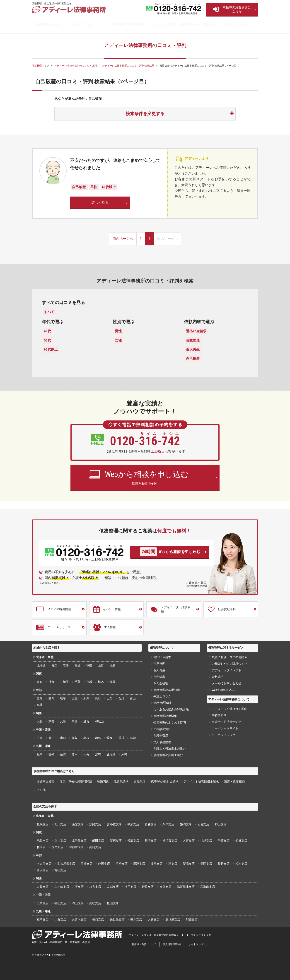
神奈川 (53, 682)
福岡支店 (43, 919)
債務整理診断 (162, 703)
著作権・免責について (144, 944)
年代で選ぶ (53, 322)
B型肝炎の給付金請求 (164, 782)
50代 (47, 340)
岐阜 (63, 698)
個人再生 (193, 349)
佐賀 (63, 754)
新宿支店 (116, 841)
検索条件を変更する (145, 114)
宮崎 (98, 754)
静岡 (51, 698)
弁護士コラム (162, 696)
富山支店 (60, 870)
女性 (118, 340)
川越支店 (206, 841)
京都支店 (113, 887)
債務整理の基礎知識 (128, 25)
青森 (54, 666)
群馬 (112, 682)
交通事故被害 (46, 782)
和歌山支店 (208, 887)
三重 (75, 698)
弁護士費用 (161, 736)
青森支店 (151, 824)
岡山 (51, 738)
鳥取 (75, 738)
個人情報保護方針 (173, 944)
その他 (41, 790)
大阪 (40, 721)
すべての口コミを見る (63, 303)
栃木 (101, 682)
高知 (133, 738)
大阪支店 (43, 887)
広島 (40, 738)
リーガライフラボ (224, 735)
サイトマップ (196, 944)
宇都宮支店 (76, 847)
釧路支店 (95, 824)
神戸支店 (130, 887)
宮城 (77, 666)
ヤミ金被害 (161, 683)
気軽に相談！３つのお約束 (230, 657)
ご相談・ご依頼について (86, 25)
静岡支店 (104, 864)
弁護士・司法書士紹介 (227, 722)
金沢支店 (43, 870)
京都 (51, 721)
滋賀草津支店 (186, 887)
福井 (40, 705)
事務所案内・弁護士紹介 (199, 25)
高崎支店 (95, 847)
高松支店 (95, 903)
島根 (86, 738)
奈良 (75, 721)
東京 (40, 682)
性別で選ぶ (124, 322)
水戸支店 (57, 847)
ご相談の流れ (162, 729)
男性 (94, 187)
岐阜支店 (157, 864)
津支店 (173, 864)
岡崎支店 (87, 864)
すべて (49, 312)
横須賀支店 (170, 841)
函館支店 (78, 824)
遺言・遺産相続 (234, 782)
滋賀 (86, 721)
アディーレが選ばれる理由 (230, 709)
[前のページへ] (123, 239)
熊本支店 (136, 919)
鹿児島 (111, 754)
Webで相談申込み (223, 690)
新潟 (86, 698)
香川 (121, 738)
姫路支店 (148, 887)
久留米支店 (79, 919)
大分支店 (154, 919)
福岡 (40, 754)
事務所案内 (219, 715)
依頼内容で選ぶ (199, 322)
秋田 (89, 666)
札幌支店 (43, 824)
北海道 (41, 666)
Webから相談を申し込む (170, 552)
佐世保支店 (117, 919)
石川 (121, 698)
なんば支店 (62, 887)
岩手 (66, 666)
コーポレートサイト (225, 728)
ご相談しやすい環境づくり (230, 664)
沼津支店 (139, 864)
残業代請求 (121, 782)
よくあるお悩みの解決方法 (171, 709)
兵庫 (63, 721)
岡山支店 (78, 903)
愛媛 (109, 738)
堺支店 (79, 887)
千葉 (77, 682)
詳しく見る (100, 202)
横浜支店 (133, 841)
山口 (63, 738)
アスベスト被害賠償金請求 (201, 782)
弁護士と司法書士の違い (170, 749)
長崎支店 (98, 919)
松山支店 (113, 903)
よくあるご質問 (163, 25)
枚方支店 (95, 887)
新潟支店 (189, 864)
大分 (86, 754)
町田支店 (98, 841)
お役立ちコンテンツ (240, 25)
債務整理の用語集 (165, 716)
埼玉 (66, 682)
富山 (133, 698)
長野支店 (224, 864)
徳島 (98, 738)
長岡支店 (206, 864)
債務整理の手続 (48, 25)
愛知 (40, 698)
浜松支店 (122, 864)
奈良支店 (165, 887)
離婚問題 (103, 782)
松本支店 (241, 864)
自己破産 (79, 187)
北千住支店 (79, 841)
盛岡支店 (186, 824)
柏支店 (41, 847)
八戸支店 (168, 824)
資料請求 (218, 677)
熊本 (75, 754)
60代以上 (109, 187)
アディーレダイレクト (227, 670)
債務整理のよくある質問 (170, 723)
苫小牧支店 (114, 824)
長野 (98, 698)
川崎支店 (151, 841)
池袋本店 (43, 841)
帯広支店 (133, 824)
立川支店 (60, 841)
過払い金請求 (196, 331)
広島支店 (43, 903)
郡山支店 (221, 824)
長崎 (51, 754)
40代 (47, 331)
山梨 (109, 698)
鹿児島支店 (173, 919)
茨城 (89, 682)
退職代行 (140, 782)
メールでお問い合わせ (227, 683)
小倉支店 (60, 919)
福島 (112, 666)
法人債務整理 (162, 742)
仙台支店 (203, 824)
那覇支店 (192, 919)
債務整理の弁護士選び (168, 755)
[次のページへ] (167, 239)
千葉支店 (224, 841)
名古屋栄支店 (66, 864)
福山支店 (60, 903)
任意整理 (193, 340)
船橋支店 (241, 841)
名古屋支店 (44, 864)
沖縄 (124, 754)
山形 (101, 666)
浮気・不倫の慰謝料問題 (76, 782)
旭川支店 (60, 824)
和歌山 (99, 721)
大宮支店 (189, 841)
